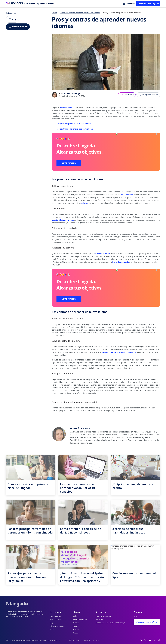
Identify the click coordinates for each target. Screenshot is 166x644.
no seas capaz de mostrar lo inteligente (119, 352)
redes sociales (127, 195)
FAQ (135, 616)
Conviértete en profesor (147, 622)
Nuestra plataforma (104, 616)
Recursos (100, 620)
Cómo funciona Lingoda (148, 4)
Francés (76, 626)
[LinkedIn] (141, 640)
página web (87, 443)
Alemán (76, 623)
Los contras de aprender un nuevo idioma (75, 129)
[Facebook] (155, 640)
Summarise (127, 95)
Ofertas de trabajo (57, 626)
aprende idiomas (67, 108)
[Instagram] (159, 640)
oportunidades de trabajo (63, 220)
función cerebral (103, 254)
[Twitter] (145, 640)
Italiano (76, 633)
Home (55, 13)
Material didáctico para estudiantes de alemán (80, 13)
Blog (12, 19)
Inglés (75, 616)
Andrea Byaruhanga (71, 93)
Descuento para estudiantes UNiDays (110, 623)
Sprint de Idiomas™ (46, 4)
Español (76, 630)
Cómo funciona (69, 163)
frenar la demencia (121, 262)
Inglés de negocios (80, 620)
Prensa (53, 630)
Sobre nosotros (56, 620)
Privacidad (86, 640)
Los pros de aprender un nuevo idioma (74, 124)
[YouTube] (150, 640)
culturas (85, 203)
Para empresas (56, 616)
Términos (96, 640)
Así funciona (30, 4)
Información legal (75, 640)
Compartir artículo (148, 95)
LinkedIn (74, 443)
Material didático (18, 27)
